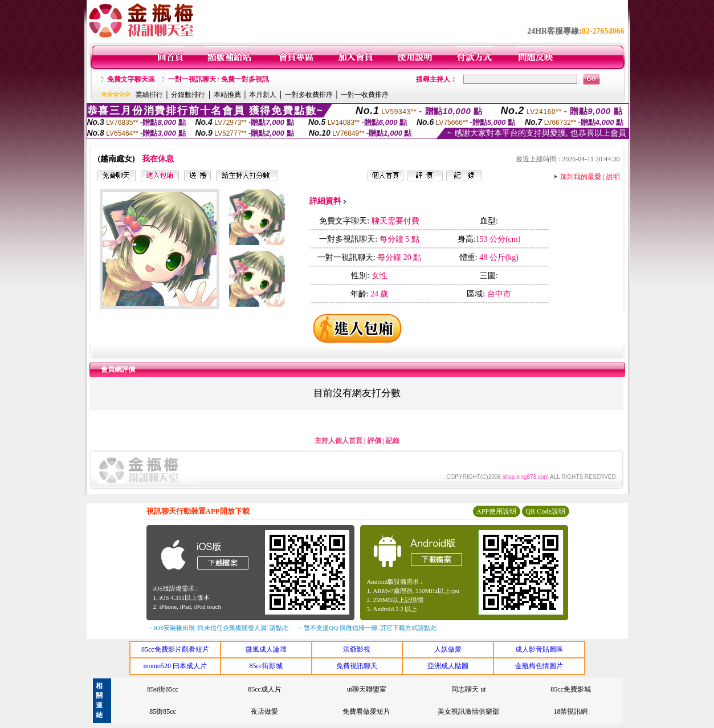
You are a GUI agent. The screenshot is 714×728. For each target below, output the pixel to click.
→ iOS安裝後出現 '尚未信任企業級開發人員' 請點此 (217, 628)
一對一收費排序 (365, 95)
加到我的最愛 (581, 177)
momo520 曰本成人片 (175, 666)
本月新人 (263, 95)
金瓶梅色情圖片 (539, 666)
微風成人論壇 (266, 649)
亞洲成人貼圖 (448, 666)
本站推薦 (227, 95)
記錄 (393, 441)
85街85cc (163, 711)
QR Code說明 (546, 511)
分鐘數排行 (188, 95)
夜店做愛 (264, 711)
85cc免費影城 (571, 689)
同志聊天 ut (468, 689)
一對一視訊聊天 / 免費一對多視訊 (219, 79)
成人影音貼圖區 (539, 649)
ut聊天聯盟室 (367, 689)
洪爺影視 (357, 649)
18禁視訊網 (570, 711)
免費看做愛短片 (366, 711)
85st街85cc (163, 689)
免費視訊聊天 (357, 666)
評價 (374, 441)
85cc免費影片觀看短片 (175, 649)
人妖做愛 (448, 649)
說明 (613, 177)
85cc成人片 (265, 689)
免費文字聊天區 (131, 79)
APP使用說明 (496, 511)
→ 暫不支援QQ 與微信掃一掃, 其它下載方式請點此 (367, 628)
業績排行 (149, 95)
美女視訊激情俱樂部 (468, 711)
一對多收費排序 (309, 95)
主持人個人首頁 (338, 441)
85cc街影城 (266, 666)
